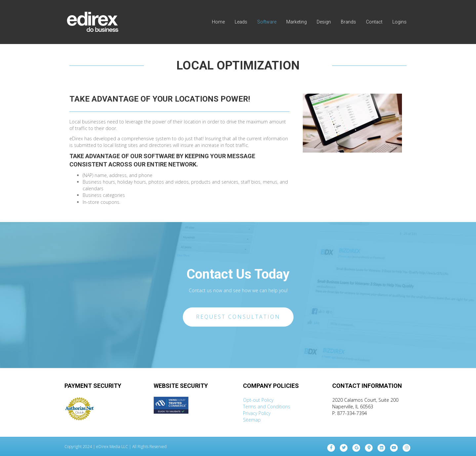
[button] (238, 317)
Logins (399, 22)
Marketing (297, 22)
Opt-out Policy (258, 400)
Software (267, 22)
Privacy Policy (257, 413)
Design (324, 22)
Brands (348, 22)
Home (218, 22)
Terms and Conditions (267, 407)
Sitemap (252, 420)
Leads (241, 22)
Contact (374, 22)
